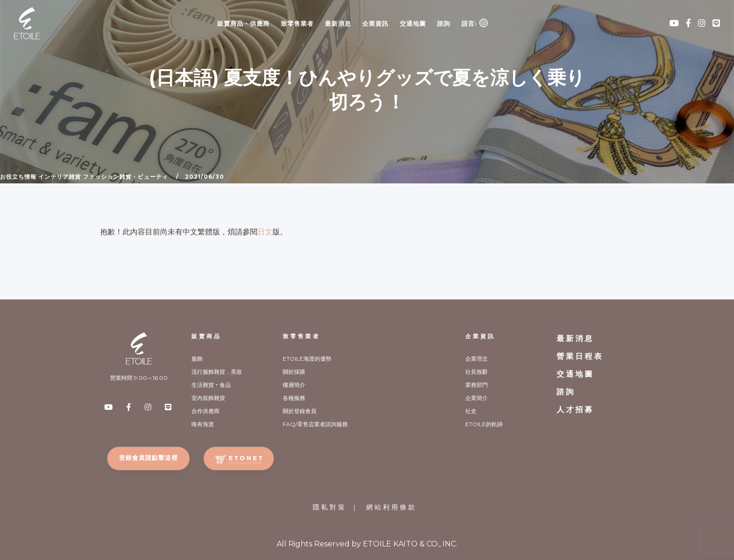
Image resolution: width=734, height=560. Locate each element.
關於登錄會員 (300, 411)
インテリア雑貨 (60, 177)
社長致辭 (477, 372)
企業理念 (477, 359)
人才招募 (575, 410)
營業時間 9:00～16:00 (139, 378)
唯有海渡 (203, 424)
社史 (471, 411)
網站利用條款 (391, 507)
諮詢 (444, 23)
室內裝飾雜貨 (208, 398)
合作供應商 (206, 411)
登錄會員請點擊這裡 (148, 458)
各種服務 (294, 398)
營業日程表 (580, 356)
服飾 (197, 359)
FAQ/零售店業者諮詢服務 (315, 424)
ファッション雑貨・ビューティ (125, 177)
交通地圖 (413, 23)
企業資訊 (375, 23)
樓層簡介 (294, 385)
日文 (265, 232)
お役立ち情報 (18, 177)
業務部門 (477, 385)
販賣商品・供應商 (243, 23)
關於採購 (294, 372)
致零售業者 (297, 23)
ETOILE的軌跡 (484, 424)
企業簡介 (477, 398)
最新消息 (338, 23)
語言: (475, 23)
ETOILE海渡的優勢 (307, 359)
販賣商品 (206, 336)
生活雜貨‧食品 (211, 385)
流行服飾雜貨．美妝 (217, 372)
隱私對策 (330, 507)
